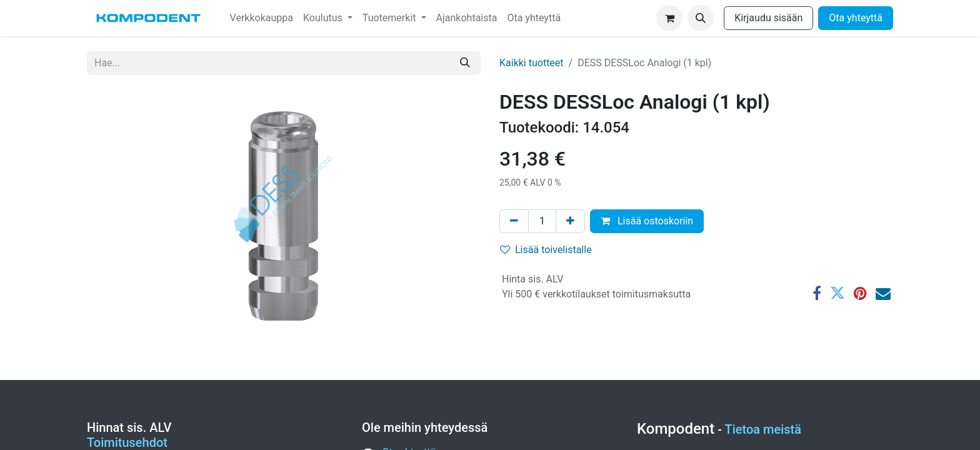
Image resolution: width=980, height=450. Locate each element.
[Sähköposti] (883, 293)
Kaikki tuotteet (532, 63)
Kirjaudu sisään (768, 18)
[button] (701, 18)
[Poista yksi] (514, 221)
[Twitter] (837, 293)
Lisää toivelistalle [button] (546, 250)
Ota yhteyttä (856, 18)
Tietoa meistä (763, 429)
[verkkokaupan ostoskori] (669, 18)
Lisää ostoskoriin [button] (647, 221)
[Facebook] (817, 293)
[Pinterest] (860, 293)
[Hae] (465, 63)
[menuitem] (262, 18)
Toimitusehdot (127, 442)
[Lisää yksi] (570, 221)
